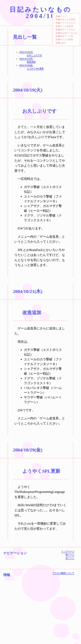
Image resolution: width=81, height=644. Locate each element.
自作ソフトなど (68, 30)
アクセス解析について (63, 573)
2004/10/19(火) (26, 52)
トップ (63, 16)
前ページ (70, 555)
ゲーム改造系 (67, 26)
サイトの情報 (67, 39)
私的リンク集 (67, 36)
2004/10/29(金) (26, 65)
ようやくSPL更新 (35, 69)
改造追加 (31, 62)
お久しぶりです (34, 55)
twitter (63, 43)
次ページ (70, 558)
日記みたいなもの (69, 33)
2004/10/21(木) (26, 59)
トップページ (68, 551)
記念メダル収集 (68, 19)
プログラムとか (68, 23)
